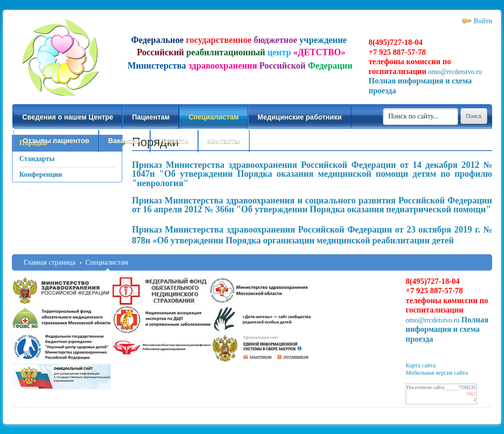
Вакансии (125, 141)
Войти (483, 21)
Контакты (224, 141)
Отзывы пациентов (56, 141)
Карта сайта (421, 365)
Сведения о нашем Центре (68, 117)
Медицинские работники (299, 117)
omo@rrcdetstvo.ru (455, 72)
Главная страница (50, 262)
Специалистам (213, 117)
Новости (174, 141)
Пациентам (151, 117)
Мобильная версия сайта (437, 373)
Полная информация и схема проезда (447, 329)
